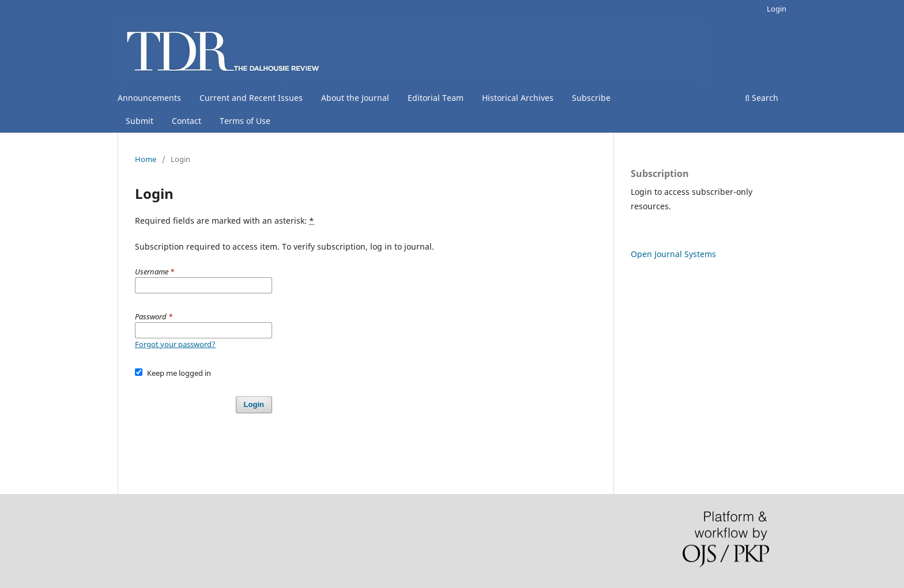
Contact (187, 121)
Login (777, 9)
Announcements (149, 98)
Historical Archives (518, 98)
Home (146, 159)
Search (762, 98)
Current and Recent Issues (251, 98)
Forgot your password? (175, 344)
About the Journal (355, 98)
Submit (140, 121)
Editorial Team (436, 98)
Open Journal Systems (673, 254)
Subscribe (591, 98)
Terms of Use (245, 121)
